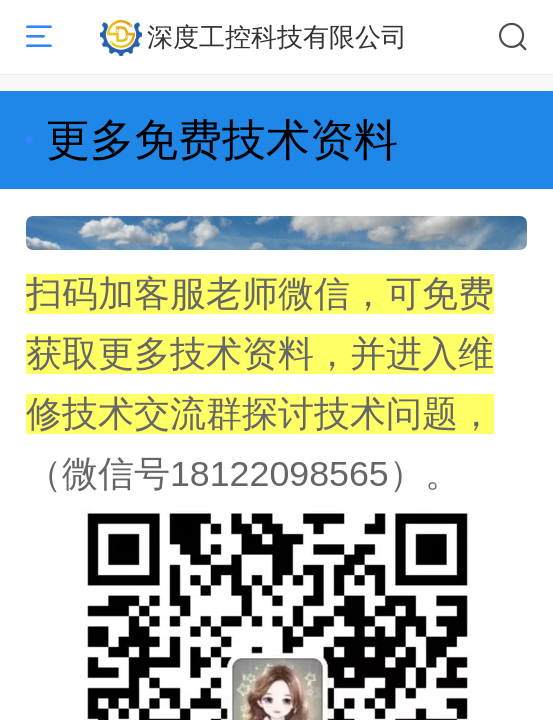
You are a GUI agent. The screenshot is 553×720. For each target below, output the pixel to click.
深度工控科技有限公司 (277, 37)
